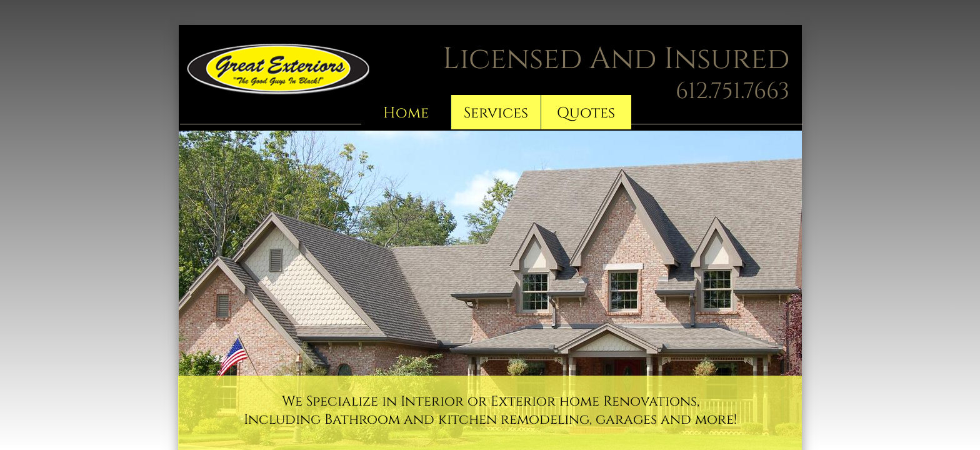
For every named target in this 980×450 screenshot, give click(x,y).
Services (496, 113)
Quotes (586, 113)
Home (406, 113)
